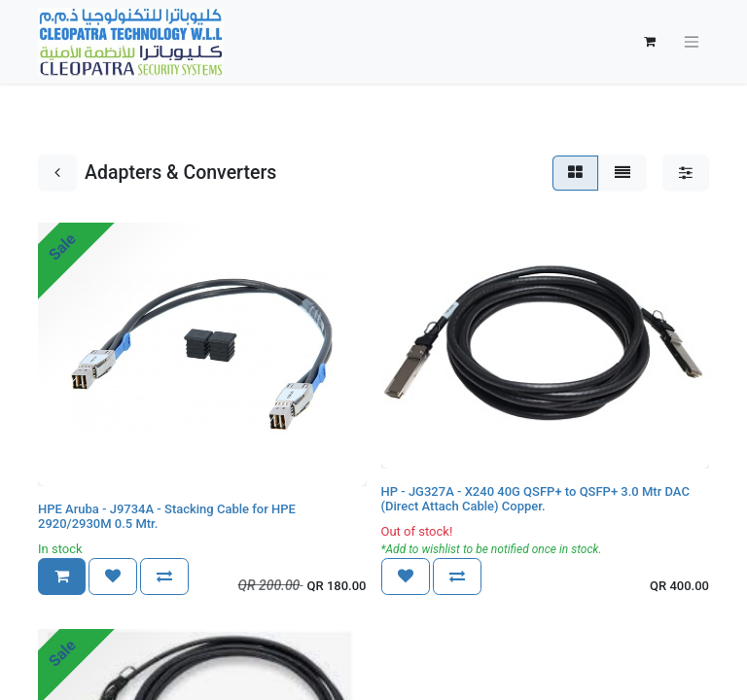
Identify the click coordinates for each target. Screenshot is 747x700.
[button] (62, 577)
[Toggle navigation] (692, 42)
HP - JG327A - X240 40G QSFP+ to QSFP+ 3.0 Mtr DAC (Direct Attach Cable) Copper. (535, 499)
